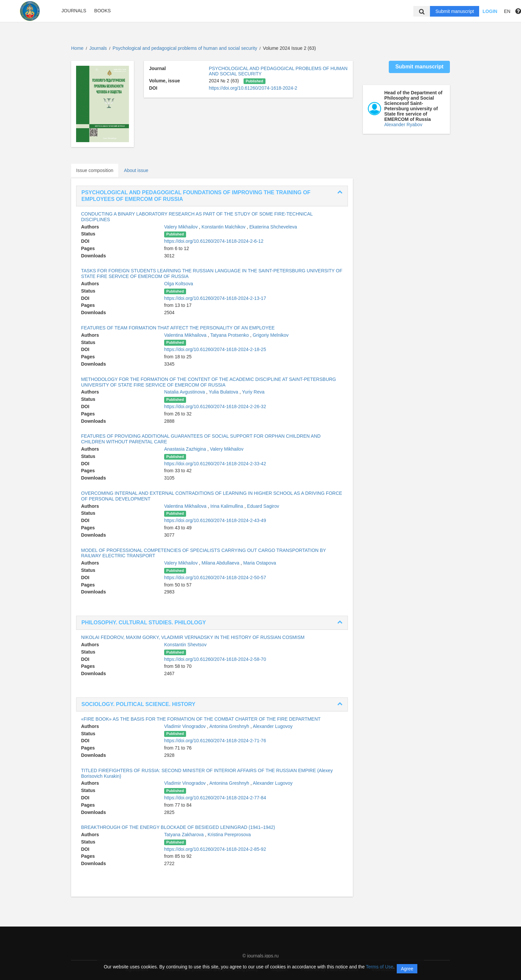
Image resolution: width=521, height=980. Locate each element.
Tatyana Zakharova (185, 835)
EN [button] (507, 11)
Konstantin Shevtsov (185, 645)
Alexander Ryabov (403, 125)
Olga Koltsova (179, 284)
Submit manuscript (455, 11)
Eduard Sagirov (263, 506)
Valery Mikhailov (182, 227)
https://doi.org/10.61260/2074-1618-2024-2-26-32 (215, 406)
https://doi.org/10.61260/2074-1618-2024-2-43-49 (215, 520)
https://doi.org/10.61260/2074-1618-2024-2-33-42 (215, 464)
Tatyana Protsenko (230, 335)
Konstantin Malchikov (224, 227)
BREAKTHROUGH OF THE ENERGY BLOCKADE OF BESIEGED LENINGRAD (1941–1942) (178, 827)
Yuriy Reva (253, 392)
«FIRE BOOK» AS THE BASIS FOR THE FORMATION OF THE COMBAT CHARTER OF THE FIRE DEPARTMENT (201, 719)
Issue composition (95, 170)
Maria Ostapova (260, 563)
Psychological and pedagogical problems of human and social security (186, 48)
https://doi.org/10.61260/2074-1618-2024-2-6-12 (214, 241)
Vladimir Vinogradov (186, 726)
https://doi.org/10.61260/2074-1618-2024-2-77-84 (215, 798)
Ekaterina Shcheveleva (273, 227)
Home (77, 48)
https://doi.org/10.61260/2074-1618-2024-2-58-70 (215, 659)
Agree (407, 969)
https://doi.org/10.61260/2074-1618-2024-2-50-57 (215, 578)
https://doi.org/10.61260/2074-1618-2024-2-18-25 (215, 349)
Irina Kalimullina (227, 506)
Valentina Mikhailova (186, 335)
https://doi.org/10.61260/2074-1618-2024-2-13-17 (215, 298)
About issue (136, 170)
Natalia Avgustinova (185, 392)
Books (103, 11)
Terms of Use (379, 967)
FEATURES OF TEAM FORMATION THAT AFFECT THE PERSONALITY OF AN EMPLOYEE (178, 328)
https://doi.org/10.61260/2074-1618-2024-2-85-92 (215, 849)
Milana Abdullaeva (221, 563)
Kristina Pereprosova (229, 835)
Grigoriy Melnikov (270, 335)
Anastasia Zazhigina (186, 449)
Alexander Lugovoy (273, 726)
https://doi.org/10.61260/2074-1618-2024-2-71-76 (215, 741)
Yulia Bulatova (224, 392)
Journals (74, 11)
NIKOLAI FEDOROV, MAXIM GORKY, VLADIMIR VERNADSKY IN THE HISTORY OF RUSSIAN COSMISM (193, 637)
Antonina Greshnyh (230, 726)
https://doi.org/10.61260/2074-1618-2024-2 (253, 88)
